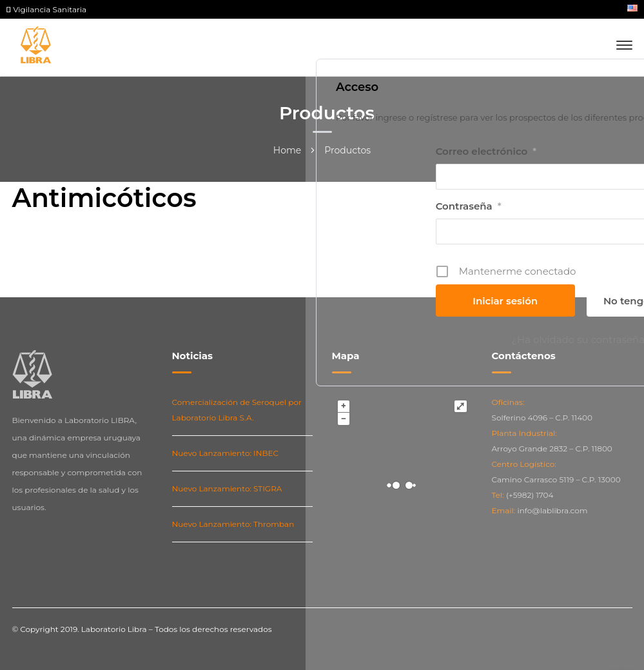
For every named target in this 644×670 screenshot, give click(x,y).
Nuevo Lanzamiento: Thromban (233, 524)
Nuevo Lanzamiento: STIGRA (227, 488)
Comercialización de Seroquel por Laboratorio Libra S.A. (237, 410)
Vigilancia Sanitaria (46, 9)
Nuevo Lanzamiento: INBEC (226, 453)
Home (287, 150)
